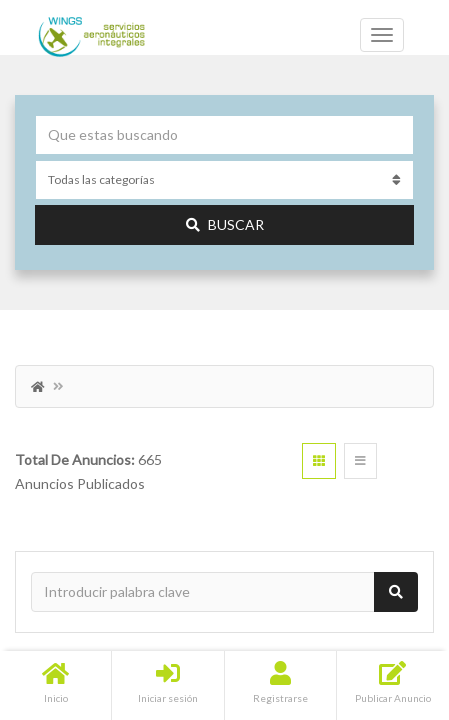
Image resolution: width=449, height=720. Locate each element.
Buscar (225, 224)
